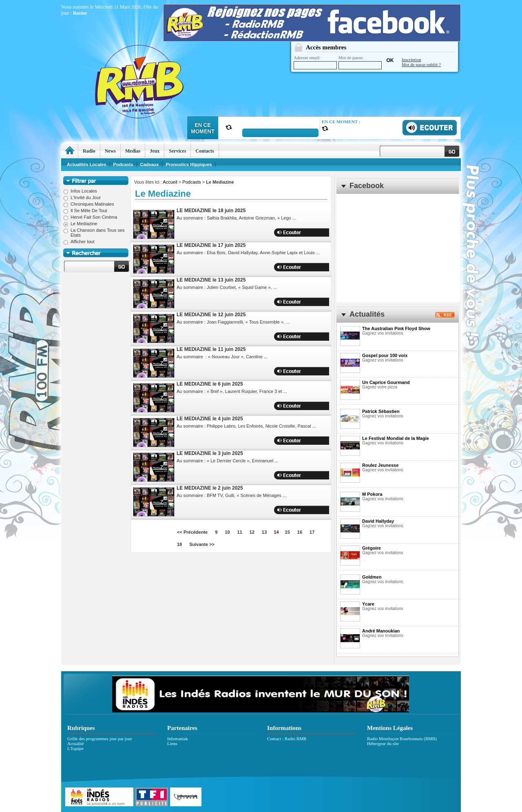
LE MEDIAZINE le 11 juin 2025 (211, 349)
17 (312, 532)
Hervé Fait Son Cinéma (90, 217)
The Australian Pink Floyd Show (396, 328)
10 (227, 532)
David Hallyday (378, 521)
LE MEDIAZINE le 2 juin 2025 (210, 488)
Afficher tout (79, 242)
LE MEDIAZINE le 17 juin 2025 (211, 245)
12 (252, 532)
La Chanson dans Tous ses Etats (94, 233)
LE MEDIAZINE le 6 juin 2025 (210, 384)
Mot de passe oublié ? (421, 64)
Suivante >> (202, 544)
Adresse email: (315, 62)
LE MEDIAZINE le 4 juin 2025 (210, 419)
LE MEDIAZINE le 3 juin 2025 (210, 453)
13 (264, 532)
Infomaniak (178, 739)
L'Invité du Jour (82, 197)
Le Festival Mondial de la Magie (396, 438)
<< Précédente (192, 532)
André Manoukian (381, 631)
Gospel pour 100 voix (385, 355)
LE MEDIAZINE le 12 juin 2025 (211, 315)
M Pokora (372, 494)
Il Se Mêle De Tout (85, 211)
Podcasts (191, 182)
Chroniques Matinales (88, 204)
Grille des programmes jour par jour (100, 739)
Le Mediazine (80, 224)
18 (179, 544)
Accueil (170, 182)
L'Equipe (75, 748)
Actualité (75, 743)
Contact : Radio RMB (287, 739)
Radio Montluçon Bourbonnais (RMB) (402, 739)
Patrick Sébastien (381, 411)
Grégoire (372, 548)
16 (300, 532)
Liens (172, 743)
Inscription (411, 60)
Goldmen (372, 577)
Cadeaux (150, 164)
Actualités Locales (87, 164)
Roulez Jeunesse (380, 465)
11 (240, 532)
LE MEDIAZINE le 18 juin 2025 (211, 211)
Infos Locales (80, 191)
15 (288, 532)
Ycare (368, 604)
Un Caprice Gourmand (386, 382)
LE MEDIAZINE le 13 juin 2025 (211, 280)
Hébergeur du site (383, 743)
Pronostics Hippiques (189, 164)
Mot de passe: (360, 62)
